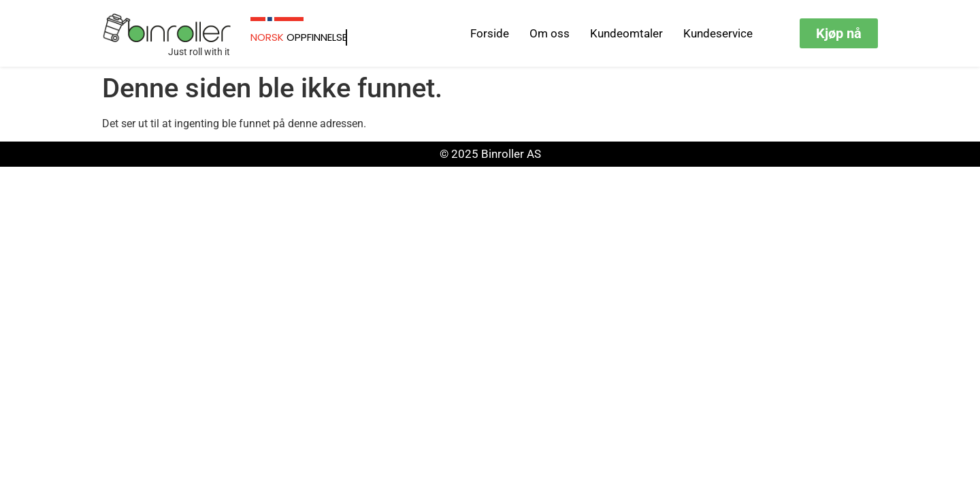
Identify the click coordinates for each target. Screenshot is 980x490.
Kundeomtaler (626, 33)
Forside (490, 33)
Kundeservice (718, 33)
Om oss (550, 33)
